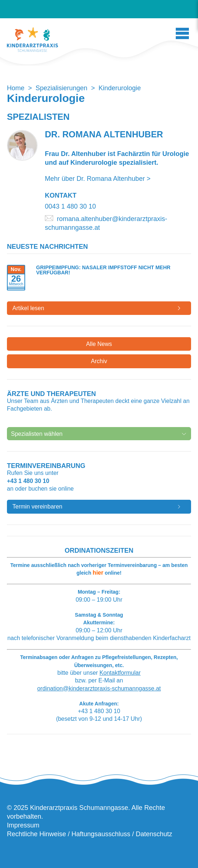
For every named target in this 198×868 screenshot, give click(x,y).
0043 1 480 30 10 (70, 206)
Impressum (23, 825)
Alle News (99, 344)
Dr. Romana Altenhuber (104, 134)
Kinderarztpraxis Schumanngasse (32, 40)
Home (16, 88)
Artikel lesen (28, 308)
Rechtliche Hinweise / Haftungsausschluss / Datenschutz (90, 834)
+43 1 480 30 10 (28, 481)
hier (98, 573)
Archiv (99, 361)
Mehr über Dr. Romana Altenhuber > (98, 179)
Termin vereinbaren (37, 507)
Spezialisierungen (62, 88)
